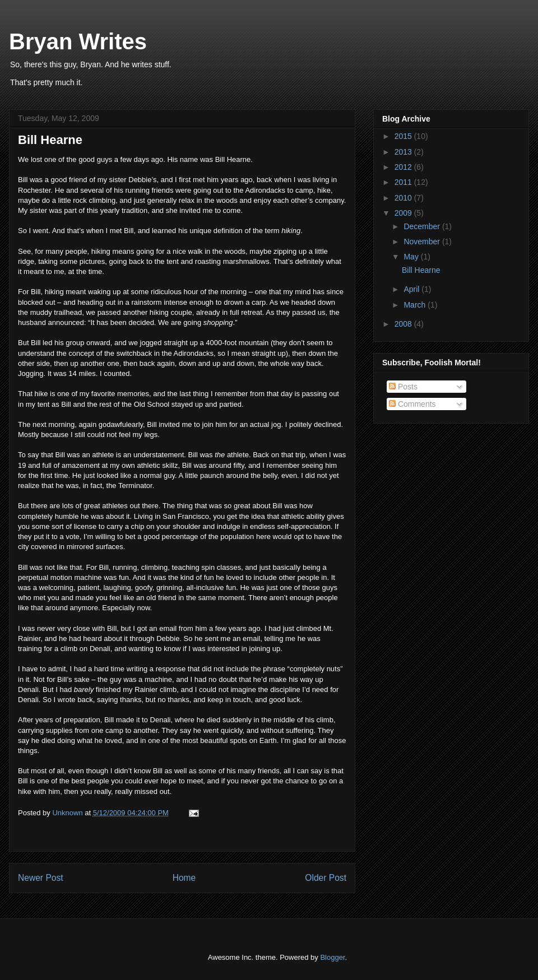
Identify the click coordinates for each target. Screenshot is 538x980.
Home (184, 878)
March (416, 305)
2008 (404, 324)
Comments (412, 404)
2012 (404, 167)
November (423, 241)
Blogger (332, 957)
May (412, 257)
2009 (404, 213)
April (412, 289)
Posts (403, 387)
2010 (404, 198)
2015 (404, 136)
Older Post (326, 878)
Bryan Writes (78, 41)
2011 (404, 182)
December (423, 226)
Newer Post (41, 878)
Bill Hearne (421, 270)
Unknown (68, 813)
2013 (404, 152)
